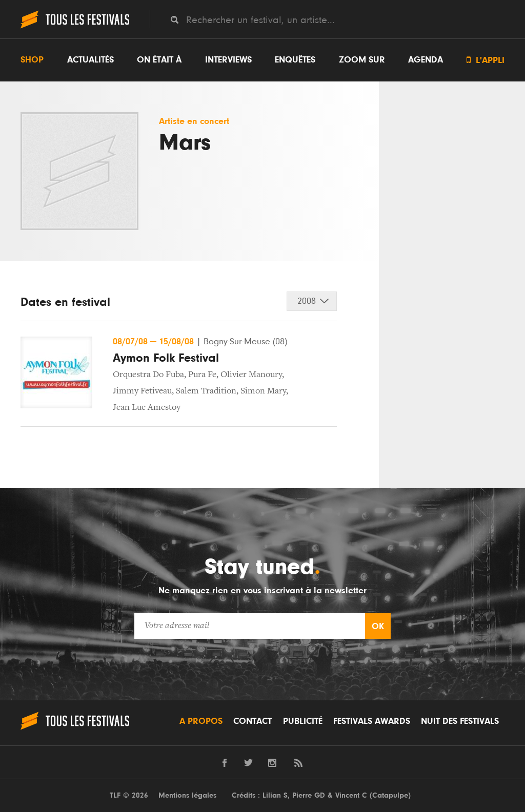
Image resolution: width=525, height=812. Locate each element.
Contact (253, 721)
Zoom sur (362, 60)
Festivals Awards (372, 721)
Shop (32, 60)
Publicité (303, 721)
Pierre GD (309, 795)
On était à (159, 60)
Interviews (228, 60)
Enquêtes (295, 60)
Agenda (426, 60)
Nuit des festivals (460, 721)
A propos (201, 721)
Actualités (90, 60)
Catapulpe (390, 795)
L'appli (486, 60)
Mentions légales (187, 795)
